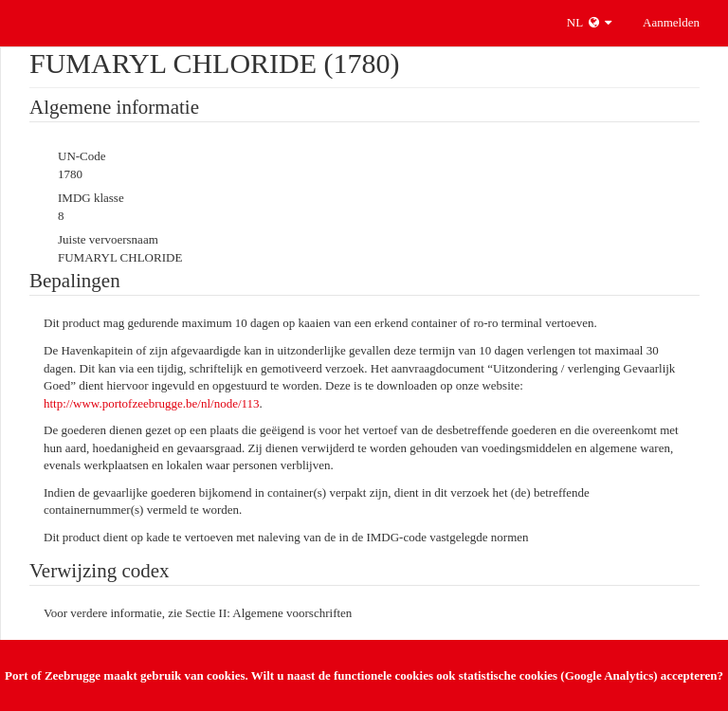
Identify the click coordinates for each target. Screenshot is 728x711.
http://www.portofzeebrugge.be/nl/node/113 (152, 403)
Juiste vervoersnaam (108, 239)
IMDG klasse (91, 198)
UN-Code (82, 156)
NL (589, 22)
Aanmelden (671, 22)
